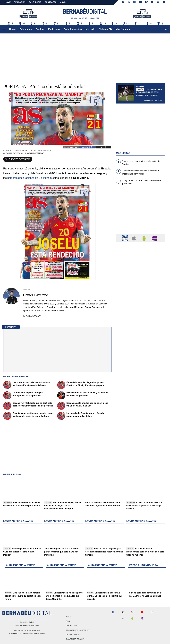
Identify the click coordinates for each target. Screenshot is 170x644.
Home (8, 2)
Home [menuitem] (13, 29)
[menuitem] (4, 29)
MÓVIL (63, 2)
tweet (103, 147)
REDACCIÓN (20, 2)
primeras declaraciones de (30, 178)
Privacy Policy (73, 635)
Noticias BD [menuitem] (105, 29)
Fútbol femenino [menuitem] (73, 29)
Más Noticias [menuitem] (123, 29)
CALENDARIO (35, 2)
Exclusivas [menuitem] (54, 29)
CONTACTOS (51, 2)
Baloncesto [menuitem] (26, 29)
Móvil (69, 617)
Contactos (72, 626)
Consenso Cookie (75, 639)
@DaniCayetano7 (34, 153)
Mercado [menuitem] (90, 29)
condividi (87, 147)
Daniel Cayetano (14, 153)
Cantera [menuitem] (40, 29)
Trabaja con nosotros (78, 630)
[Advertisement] (141, 211)
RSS (68, 621)
